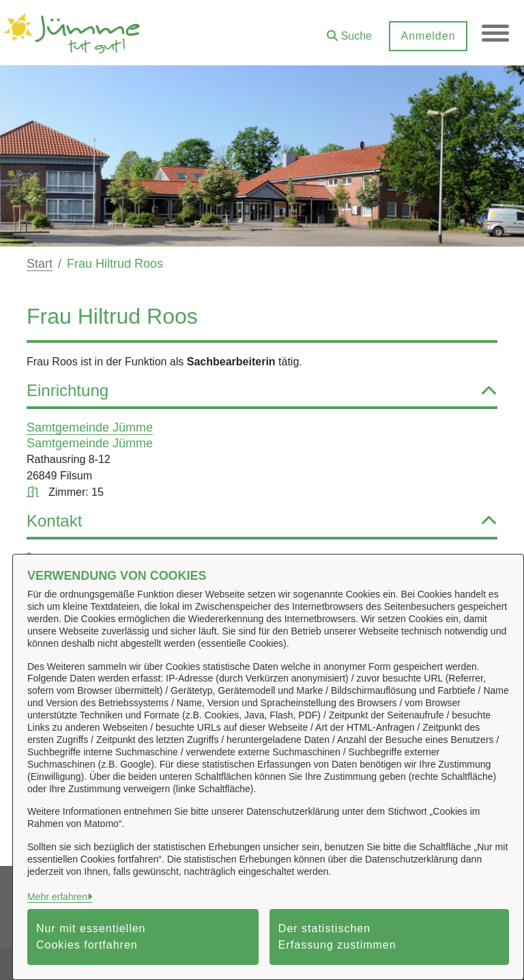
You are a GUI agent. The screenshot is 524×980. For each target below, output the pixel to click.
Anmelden (428, 36)
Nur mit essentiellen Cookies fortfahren (91, 937)
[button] (349, 31)
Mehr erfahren (57, 897)
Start (40, 264)
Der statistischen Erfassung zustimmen (337, 937)
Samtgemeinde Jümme (90, 428)
